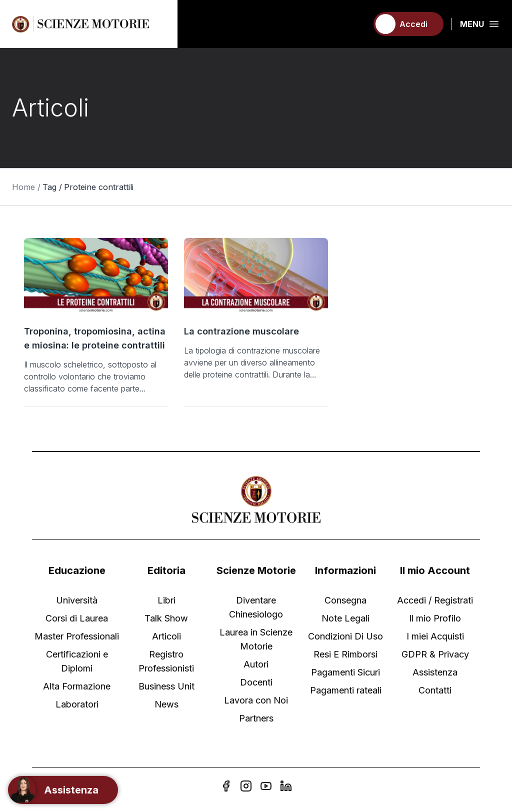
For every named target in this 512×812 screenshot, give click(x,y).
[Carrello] (355, 24)
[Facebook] (226, 786)
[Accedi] (408, 24)
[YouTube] (266, 786)
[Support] (63, 790)
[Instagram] (246, 786)
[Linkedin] (286, 786)
